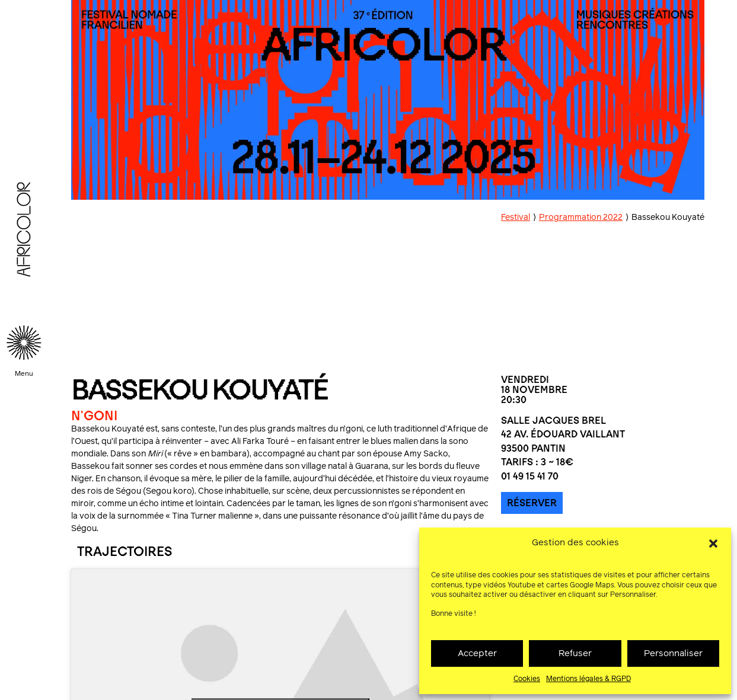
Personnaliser (673, 653)
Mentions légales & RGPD (588, 679)
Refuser (575, 653)
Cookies (527, 679)
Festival (516, 218)
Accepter (477, 653)
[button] (713, 544)
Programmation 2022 (581, 218)
